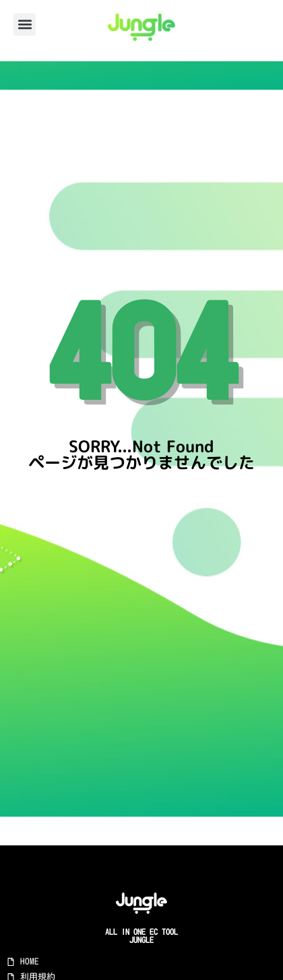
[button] (25, 25)
